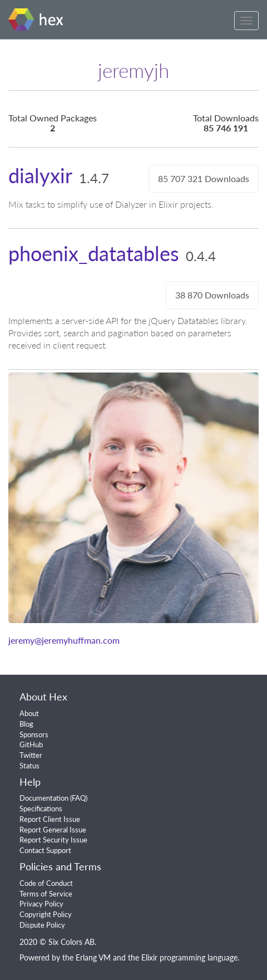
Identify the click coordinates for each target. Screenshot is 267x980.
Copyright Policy (46, 914)
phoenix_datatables (94, 253)
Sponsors (34, 734)
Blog (26, 724)
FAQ (79, 798)
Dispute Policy (42, 925)
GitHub (31, 744)
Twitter (31, 755)
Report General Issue (53, 830)
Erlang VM (93, 957)
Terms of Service (46, 894)
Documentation (44, 798)
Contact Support (45, 850)
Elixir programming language (189, 957)
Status (29, 766)
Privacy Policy (41, 904)
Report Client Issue (50, 819)
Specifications (41, 808)
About (29, 713)
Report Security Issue (53, 840)
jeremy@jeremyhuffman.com (64, 640)
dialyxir (40, 175)
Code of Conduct (46, 883)
